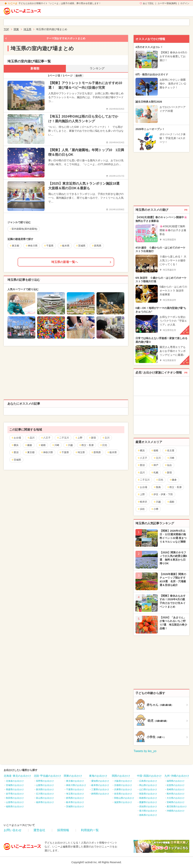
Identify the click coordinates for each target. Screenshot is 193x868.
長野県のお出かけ (45, 781)
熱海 (157, 487)
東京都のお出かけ (75, 781)
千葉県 (64, 452)
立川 (106, 438)
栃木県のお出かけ (75, 802)
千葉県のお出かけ (75, 789)
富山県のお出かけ (45, 798)
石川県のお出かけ (45, 794)
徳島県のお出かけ (148, 815)
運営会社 (39, 830)
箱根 (42, 445)
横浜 (15, 445)
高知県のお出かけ (148, 807)
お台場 (16, 438)
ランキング (97, 68)
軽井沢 (142, 502)
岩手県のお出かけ (15, 794)
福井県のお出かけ (45, 802)
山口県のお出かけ (148, 789)
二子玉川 (63, 438)
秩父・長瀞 (86, 445)
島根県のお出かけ (148, 798)
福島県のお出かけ (15, 807)
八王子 (46, 438)
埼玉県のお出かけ (75, 794)
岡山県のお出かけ (148, 785)
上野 (79, 438)
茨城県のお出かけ (75, 807)
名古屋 (169, 450)
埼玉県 (80, 452)
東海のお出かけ (98, 776)
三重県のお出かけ (100, 789)
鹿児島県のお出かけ (177, 807)
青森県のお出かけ (15, 789)
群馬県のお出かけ (75, 798)
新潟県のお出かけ (45, 789)
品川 (31, 438)
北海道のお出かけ (15, 781)
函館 (171, 502)
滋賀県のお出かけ (123, 802)
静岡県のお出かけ (100, 794)
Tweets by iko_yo (145, 751)
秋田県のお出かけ (15, 798)
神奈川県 (47, 452)
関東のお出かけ (73, 776)
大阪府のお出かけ (123, 781)
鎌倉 (28, 445)
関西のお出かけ (121, 776)
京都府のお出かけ (123, 785)
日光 (103, 445)
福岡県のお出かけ (176, 781)
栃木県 (112, 452)
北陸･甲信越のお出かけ (47, 776)
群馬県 (96, 452)
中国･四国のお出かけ (149, 776)
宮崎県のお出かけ (176, 802)
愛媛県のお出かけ (148, 802)
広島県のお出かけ (148, 781)
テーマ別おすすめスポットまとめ (66, 38)
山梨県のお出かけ (45, 785)
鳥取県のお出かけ (148, 794)
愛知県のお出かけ (100, 781)
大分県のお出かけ (176, 798)
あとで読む (148, 3)
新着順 (35, 68)
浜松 (141, 509)
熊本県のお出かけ (176, 794)
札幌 (155, 473)
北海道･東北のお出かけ (17, 776)
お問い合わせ (13, 830)
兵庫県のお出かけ (123, 789)
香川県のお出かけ (148, 811)
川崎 (56, 445)
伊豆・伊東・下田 (162, 494)
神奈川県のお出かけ (76, 785)
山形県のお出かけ (15, 802)
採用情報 (63, 830)
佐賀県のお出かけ (176, 785)
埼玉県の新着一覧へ (65, 262)
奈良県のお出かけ (123, 794)
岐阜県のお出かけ (100, 785)
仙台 (168, 465)
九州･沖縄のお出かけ (177, 776)
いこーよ (13, 3)
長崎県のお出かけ (176, 789)
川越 (69, 445)
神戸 (155, 465)
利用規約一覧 (90, 830)
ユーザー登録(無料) (167, 3)
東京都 (30, 452)
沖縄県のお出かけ (176, 811)
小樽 (155, 509)
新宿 (92, 438)
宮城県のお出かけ (15, 785)
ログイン (185, 3)
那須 (15, 452)
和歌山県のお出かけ (124, 798)
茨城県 (16, 460)
